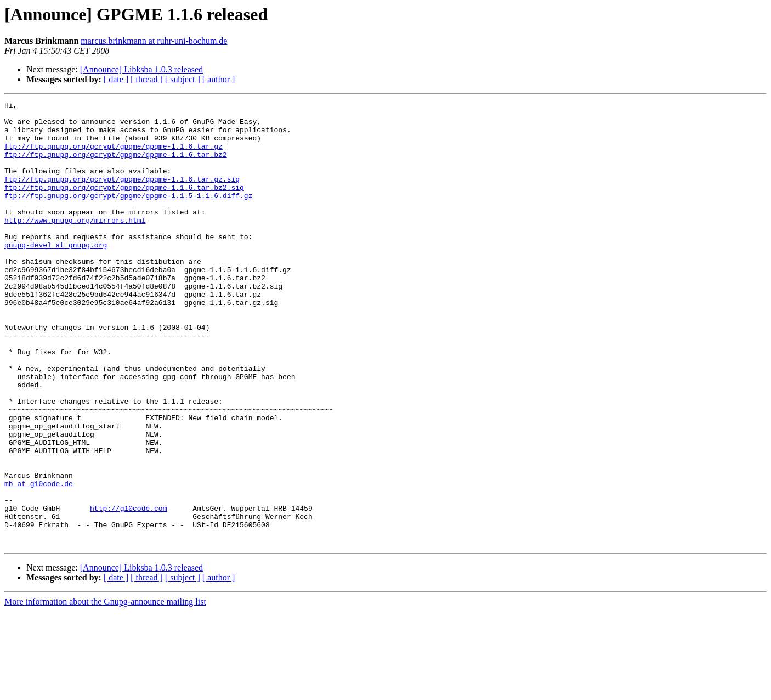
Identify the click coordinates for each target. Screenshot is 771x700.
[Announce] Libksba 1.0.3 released (141, 69)
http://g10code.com (128, 590)
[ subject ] (183, 79)
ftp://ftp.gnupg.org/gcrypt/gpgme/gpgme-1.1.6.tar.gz (114, 156)
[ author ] (219, 79)
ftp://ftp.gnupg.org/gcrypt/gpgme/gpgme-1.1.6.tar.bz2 (116, 166)
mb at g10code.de (39, 561)
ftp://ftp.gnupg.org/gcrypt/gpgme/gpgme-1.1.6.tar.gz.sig (122, 195)
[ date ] (116, 79)
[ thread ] (147, 79)
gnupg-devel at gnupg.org (56, 274)
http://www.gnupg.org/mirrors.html (75, 245)
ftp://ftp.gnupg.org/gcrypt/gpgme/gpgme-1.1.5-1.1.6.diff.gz (128, 215)
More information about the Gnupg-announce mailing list (105, 690)
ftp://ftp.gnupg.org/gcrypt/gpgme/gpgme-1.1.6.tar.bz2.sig (124, 205)
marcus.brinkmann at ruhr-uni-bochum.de (154, 41)
